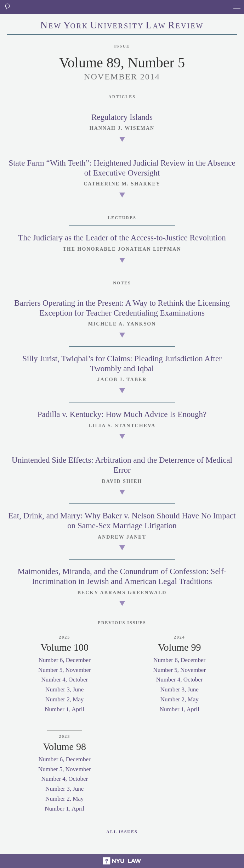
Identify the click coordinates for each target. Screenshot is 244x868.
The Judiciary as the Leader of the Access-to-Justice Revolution (122, 238)
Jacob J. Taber (122, 380)
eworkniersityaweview (122, 26)
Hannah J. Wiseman (122, 128)
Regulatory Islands (122, 117)
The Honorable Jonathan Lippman (122, 249)
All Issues (122, 832)
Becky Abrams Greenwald (122, 593)
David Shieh (122, 481)
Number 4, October (64, 680)
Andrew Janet (122, 537)
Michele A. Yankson (122, 324)
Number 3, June (64, 689)
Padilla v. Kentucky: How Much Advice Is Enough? (122, 414)
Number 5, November (65, 670)
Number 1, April (64, 709)
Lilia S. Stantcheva (122, 426)
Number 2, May (64, 699)
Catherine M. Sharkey (122, 184)
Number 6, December (65, 660)
